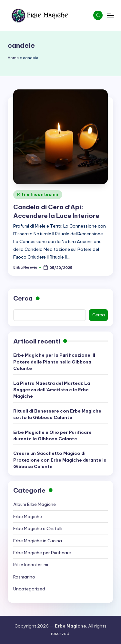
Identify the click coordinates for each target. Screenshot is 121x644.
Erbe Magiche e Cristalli (38, 528)
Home (13, 58)
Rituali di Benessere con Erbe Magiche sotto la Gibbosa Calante (57, 414)
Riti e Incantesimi (38, 194)
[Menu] (110, 15)
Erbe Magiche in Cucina (38, 541)
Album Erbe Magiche (35, 504)
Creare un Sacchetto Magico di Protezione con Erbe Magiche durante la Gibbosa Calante (60, 460)
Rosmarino (24, 577)
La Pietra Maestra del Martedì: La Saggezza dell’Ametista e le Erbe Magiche (52, 390)
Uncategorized (29, 589)
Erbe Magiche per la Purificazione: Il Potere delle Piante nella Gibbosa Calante (54, 362)
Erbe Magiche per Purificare (42, 553)
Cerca (23, 298)
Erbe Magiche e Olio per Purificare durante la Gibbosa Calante (52, 435)
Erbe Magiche (28, 516)
